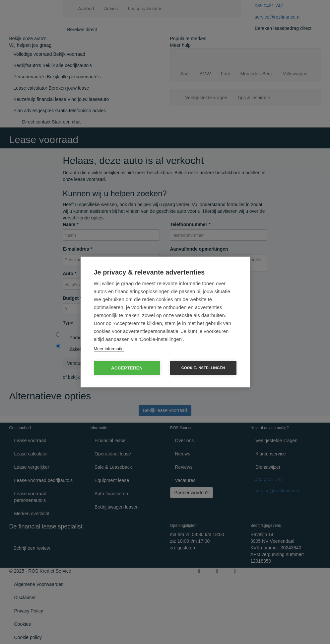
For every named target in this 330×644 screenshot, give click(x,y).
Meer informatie (109, 349)
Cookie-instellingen (203, 368)
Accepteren (127, 368)
